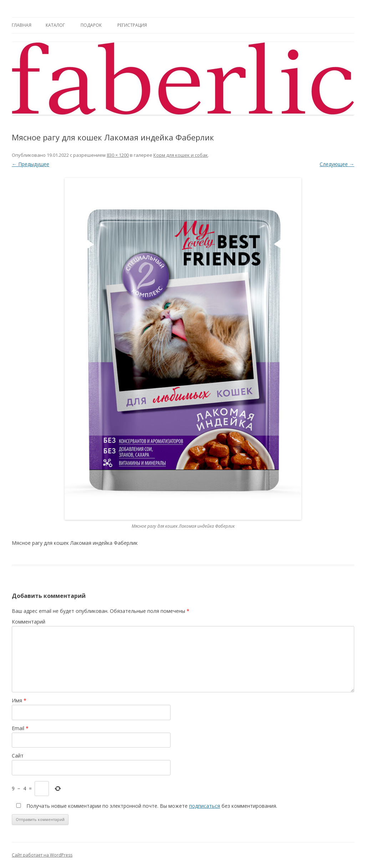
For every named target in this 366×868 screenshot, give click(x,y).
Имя (19, 700)
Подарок (91, 25)
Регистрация (132, 25)
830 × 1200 (118, 155)
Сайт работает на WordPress (42, 855)
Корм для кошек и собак (181, 155)
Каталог (55, 25)
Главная (22, 25)
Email (20, 728)
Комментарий (29, 622)
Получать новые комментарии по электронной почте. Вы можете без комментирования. (145, 806)
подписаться (205, 806)
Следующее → (337, 164)
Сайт (18, 756)
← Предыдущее (30, 164)
